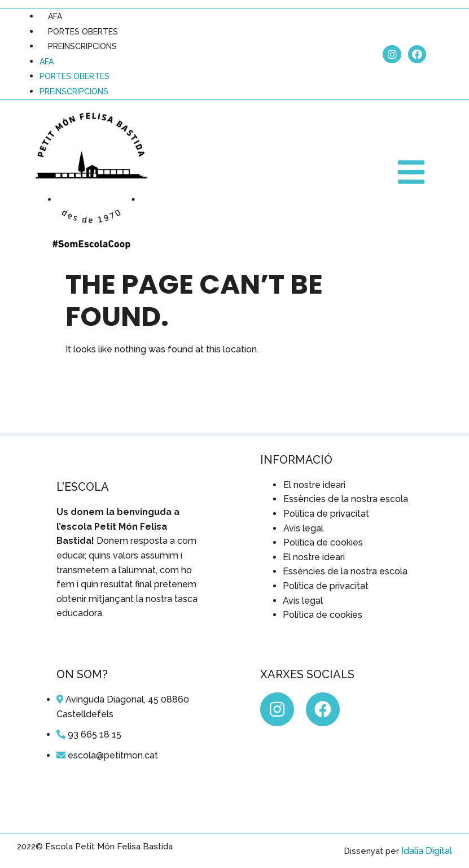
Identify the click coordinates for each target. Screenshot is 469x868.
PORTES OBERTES (83, 32)
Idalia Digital (427, 851)
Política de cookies (323, 542)
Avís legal (303, 528)
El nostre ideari (314, 485)
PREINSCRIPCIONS (82, 46)
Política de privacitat (326, 514)
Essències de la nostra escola (346, 499)
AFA (55, 16)
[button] (413, 173)
